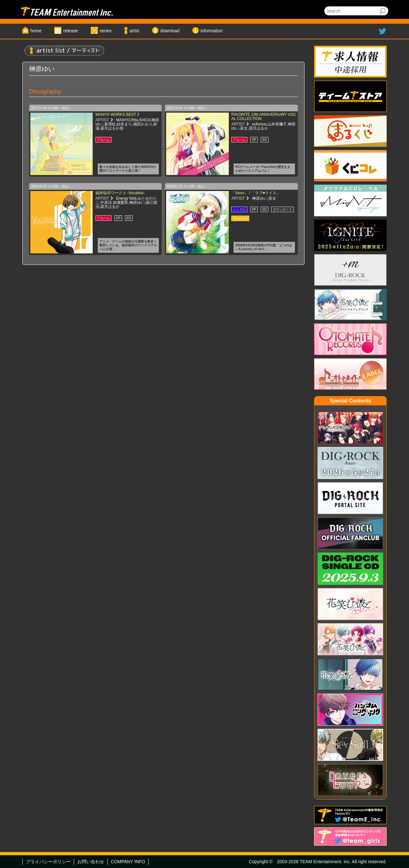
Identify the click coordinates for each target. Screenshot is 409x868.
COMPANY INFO (128, 862)
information (212, 31)
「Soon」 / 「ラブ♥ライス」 (256, 193)
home (36, 31)
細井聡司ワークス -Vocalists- (120, 193)
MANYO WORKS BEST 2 (117, 115)
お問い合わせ (91, 862)
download (170, 31)
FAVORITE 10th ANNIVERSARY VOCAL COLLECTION (264, 117)
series (106, 31)
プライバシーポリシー (48, 862)
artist (134, 31)
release (71, 31)
